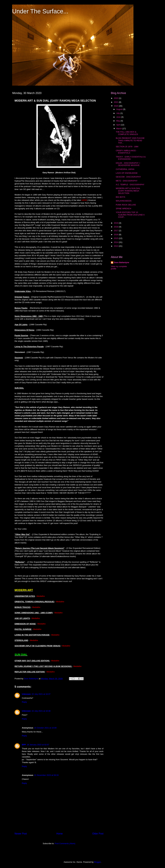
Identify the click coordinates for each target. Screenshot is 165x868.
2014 (116, 242)
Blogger (97, 862)
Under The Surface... (40, 11)
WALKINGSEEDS (124, 201)
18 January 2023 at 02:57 (38, 745)
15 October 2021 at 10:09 (45, 728)
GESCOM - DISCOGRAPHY (128, 177)
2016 (116, 234)
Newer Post (21, 834)
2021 (116, 102)
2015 (116, 238)
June (119, 117)
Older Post (98, 834)
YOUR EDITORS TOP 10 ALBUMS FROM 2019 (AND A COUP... (130, 215)
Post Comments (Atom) (65, 843)
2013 (116, 246)
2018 (116, 227)
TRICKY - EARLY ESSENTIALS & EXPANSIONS (131, 158)
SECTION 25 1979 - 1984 (127, 147)
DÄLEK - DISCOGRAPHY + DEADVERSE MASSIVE (128, 164)
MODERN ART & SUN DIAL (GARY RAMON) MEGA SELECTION (128, 191)
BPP (24, 745)
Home (60, 834)
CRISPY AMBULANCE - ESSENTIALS (126, 152)
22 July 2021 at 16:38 (41, 711)
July (118, 113)
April (119, 125)
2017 (116, 231)
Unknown (26, 694)
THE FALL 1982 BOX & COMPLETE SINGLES (127, 133)
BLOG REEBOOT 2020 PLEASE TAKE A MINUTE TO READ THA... (130, 140)
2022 (116, 98)
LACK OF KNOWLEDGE (127, 173)
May (118, 121)
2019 (116, 223)
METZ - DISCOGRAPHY (127, 181)
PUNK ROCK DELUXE (126, 205)
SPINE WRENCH (123, 209)
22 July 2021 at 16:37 (41, 694)
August (120, 109)
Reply (24, 702)
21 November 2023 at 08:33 (46, 775)
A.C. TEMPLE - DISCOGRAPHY (130, 185)
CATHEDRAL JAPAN (125, 169)
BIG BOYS (120, 197)
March (119, 129)
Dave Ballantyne (121, 262)
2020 (116, 106)
